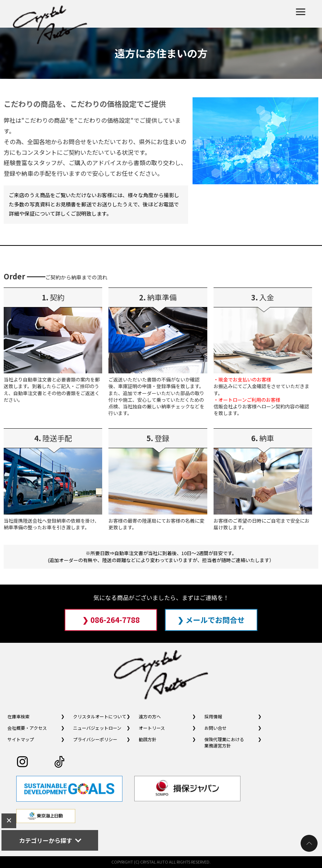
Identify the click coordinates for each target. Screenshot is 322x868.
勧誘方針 (148, 739)
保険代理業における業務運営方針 (224, 742)
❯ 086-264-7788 (111, 620)
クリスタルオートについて (100, 716)
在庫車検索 (18, 716)
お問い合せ (215, 728)
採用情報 (213, 716)
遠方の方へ (150, 716)
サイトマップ (21, 739)
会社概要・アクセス (27, 728)
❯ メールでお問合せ (211, 620)
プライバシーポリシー (95, 739)
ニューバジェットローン (97, 728)
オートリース (152, 728)
